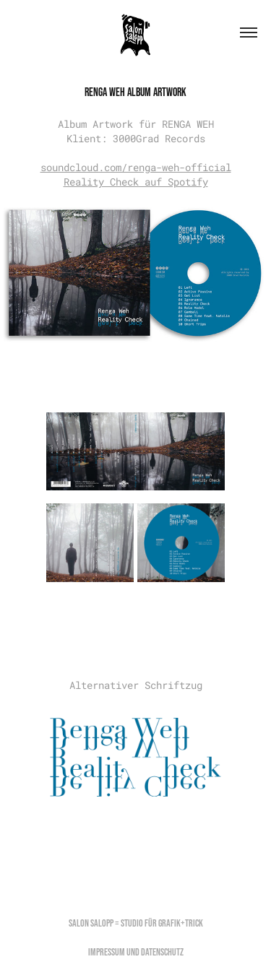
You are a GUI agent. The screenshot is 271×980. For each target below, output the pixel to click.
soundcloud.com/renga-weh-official (136, 167)
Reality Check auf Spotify (136, 182)
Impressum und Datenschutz (136, 952)
